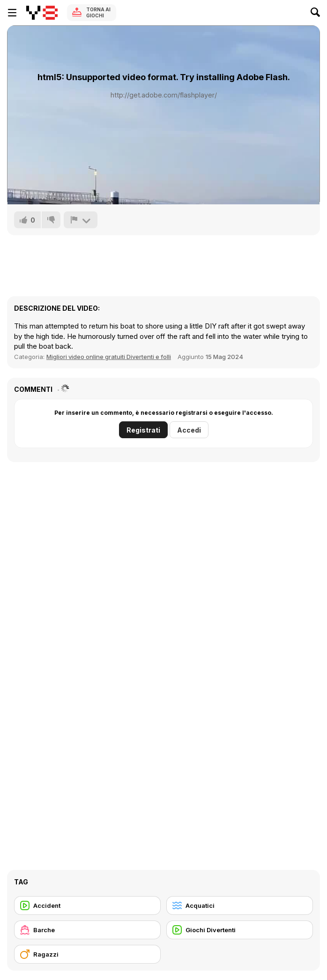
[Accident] (87, 905)
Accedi (189, 430)
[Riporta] (81, 220)
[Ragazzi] (87, 954)
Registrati (143, 430)
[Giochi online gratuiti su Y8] (42, 13)
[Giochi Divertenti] (240, 930)
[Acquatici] (240, 905)
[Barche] (87, 930)
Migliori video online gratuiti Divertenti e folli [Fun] (109, 357)
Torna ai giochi (98, 12)
